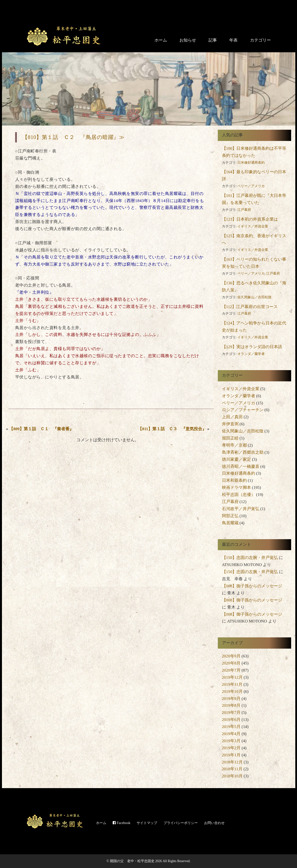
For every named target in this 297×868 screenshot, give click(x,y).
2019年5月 (231, 727)
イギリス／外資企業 (253, 226)
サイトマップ (147, 823)
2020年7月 (231, 670)
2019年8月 (231, 705)
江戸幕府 (244, 210)
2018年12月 (232, 762)
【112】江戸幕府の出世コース (250, 307)
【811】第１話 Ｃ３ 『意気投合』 (172, 429)
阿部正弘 (230, 516)
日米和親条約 (234, 480)
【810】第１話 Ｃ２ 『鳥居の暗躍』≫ (73, 137)
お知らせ (188, 40)
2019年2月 (231, 748)
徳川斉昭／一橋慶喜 (241, 466)
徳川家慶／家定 (236, 459)
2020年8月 (231, 663)
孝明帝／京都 (234, 445)
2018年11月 (232, 769)
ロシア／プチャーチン (243, 410)
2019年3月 (231, 741)
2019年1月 (231, 755)
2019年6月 (231, 720)
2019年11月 (232, 684)
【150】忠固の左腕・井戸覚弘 (250, 558)
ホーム (161, 40)
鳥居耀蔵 (230, 523)
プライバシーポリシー (181, 823)
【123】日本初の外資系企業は (250, 219)
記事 (213, 40)
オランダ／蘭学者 (251, 354)
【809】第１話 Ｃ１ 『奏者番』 (41, 429)
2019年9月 (231, 699)
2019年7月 (231, 713)
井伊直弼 (230, 424)
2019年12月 (232, 677)
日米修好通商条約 (251, 163)
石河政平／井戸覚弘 (241, 509)
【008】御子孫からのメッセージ (252, 586)
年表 (233, 40)
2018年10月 (232, 776)
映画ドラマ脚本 (236, 488)
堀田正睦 (230, 438)
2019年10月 (232, 691)
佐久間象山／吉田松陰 (254, 297)
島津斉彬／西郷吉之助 (243, 452)
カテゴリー (260, 40)
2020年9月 (231, 656)
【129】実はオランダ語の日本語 (252, 347)
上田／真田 (232, 417)
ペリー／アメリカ (251, 186)
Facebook (121, 823)
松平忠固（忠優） (239, 495)
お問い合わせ (214, 823)
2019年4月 (231, 734)
